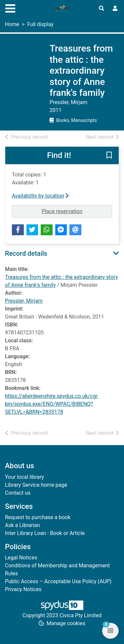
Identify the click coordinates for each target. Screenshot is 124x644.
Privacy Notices (23, 589)
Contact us (18, 493)
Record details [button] (26, 253)
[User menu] (115, 9)
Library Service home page (36, 485)
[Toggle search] (102, 9)
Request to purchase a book (38, 517)
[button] (109, 156)
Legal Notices (21, 558)
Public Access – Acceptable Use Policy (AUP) (58, 581)
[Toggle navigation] (10, 8)
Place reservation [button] (77, 211)
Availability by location (40, 196)
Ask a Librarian (22, 525)
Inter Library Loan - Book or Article (45, 533)
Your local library (24, 477)
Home (12, 24)
